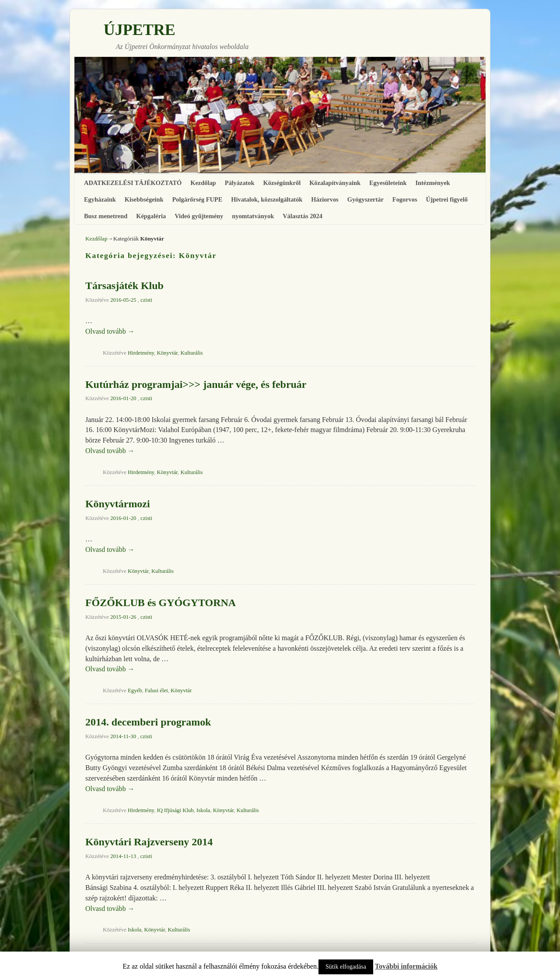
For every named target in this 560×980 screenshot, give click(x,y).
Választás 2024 (303, 216)
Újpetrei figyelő (447, 199)
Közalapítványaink (335, 183)
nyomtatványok (253, 216)
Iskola (203, 810)
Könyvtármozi (118, 504)
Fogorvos (405, 199)
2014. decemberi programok (148, 722)
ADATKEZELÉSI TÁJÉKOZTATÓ (133, 183)
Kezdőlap (203, 183)
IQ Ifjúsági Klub (175, 810)
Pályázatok (240, 183)
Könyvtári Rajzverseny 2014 (149, 842)
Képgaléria (151, 216)
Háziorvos (325, 199)
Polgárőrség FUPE (198, 199)
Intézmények (432, 183)
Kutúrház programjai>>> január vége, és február (196, 384)
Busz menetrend (106, 216)
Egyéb (135, 691)
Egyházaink (100, 199)
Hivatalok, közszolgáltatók (267, 199)
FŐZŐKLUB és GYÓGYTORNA (161, 603)
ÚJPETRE (140, 30)
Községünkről (282, 183)
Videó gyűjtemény (199, 216)
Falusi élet (156, 691)
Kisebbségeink (144, 199)
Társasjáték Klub (124, 286)
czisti (146, 300)
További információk (406, 966)
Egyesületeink (388, 183)
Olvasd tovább (110, 331)
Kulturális (191, 353)
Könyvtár (167, 353)
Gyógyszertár (366, 199)
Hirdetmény (141, 353)
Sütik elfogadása (346, 967)
